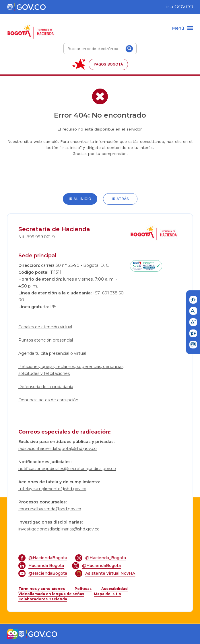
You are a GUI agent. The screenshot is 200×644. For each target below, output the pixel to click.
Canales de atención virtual (45, 327)
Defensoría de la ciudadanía (46, 387)
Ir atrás (120, 199)
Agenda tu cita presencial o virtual (52, 353)
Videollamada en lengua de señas (51, 594)
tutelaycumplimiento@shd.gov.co (52, 489)
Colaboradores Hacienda (43, 599)
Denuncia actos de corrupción (48, 400)
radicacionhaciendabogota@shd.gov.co (58, 448)
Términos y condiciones (42, 589)
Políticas (83, 589)
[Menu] (183, 28)
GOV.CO (184, 7)
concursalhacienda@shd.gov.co (50, 509)
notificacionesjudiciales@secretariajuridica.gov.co (67, 469)
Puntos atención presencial (46, 340)
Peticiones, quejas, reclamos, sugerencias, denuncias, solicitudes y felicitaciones (71, 370)
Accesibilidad (114, 589)
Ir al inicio (80, 199)
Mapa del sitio (107, 594)
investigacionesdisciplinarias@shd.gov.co (59, 529)
